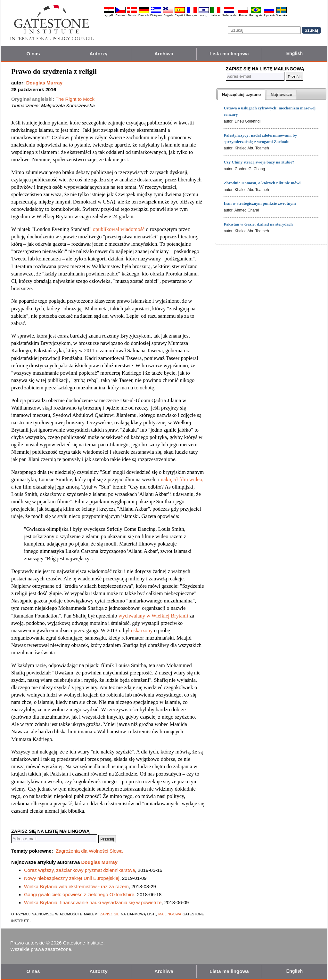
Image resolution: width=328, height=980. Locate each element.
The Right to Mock (75, 99)
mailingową (170, 914)
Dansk (132, 15)
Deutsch (144, 15)
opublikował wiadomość (119, 229)
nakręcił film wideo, (182, 479)
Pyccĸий (269, 15)
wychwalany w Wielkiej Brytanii (153, 616)
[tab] (241, 95)
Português (256, 15)
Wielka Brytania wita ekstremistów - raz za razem (76, 886)
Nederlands (229, 15)
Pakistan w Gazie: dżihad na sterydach (258, 224)
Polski (243, 15)
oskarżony (142, 630)
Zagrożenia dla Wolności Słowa (89, 851)
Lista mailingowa (229, 54)
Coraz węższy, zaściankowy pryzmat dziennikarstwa (80, 870)
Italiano (215, 15)
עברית (204, 15)
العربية (109, 15)
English (168, 15)
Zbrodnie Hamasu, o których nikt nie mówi (262, 183)
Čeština (121, 15)
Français (192, 15)
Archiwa (164, 54)
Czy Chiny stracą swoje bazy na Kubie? (259, 162)
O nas (33, 54)
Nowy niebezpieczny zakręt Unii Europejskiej (72, 878)
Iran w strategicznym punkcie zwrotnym (260, 203)
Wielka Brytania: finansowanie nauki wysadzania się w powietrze (93, 902)
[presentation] (241, 95)
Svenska (281, 15)
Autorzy (98, 54)
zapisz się (110, 914)
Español (180, 15)
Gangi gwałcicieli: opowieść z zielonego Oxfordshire (79, 894)
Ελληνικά (156, 15)
